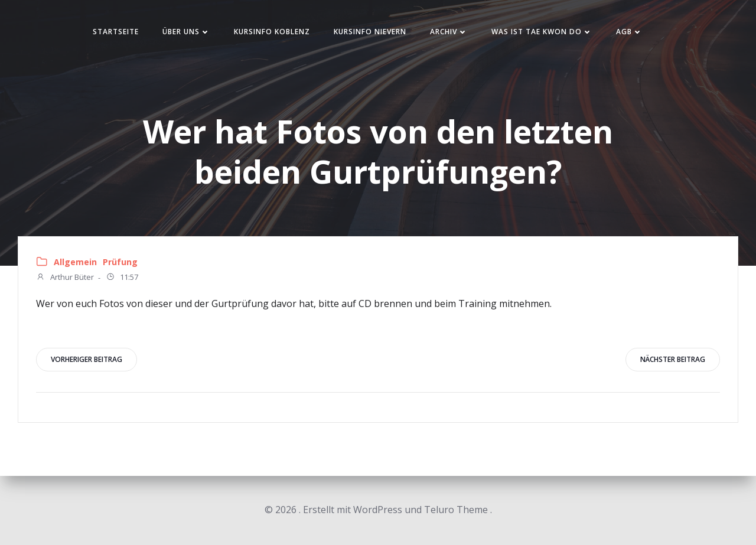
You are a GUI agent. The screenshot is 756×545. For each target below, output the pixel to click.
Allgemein (75, 262)
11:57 (122, 278)
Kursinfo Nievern (370, 32)
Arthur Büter (65, 278)
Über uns (186, 32)
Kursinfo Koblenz (272, 32)
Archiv (449, 32)
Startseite (116, 32)
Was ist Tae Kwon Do (542, 32)
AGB (629, 32)
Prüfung (120, 262)
